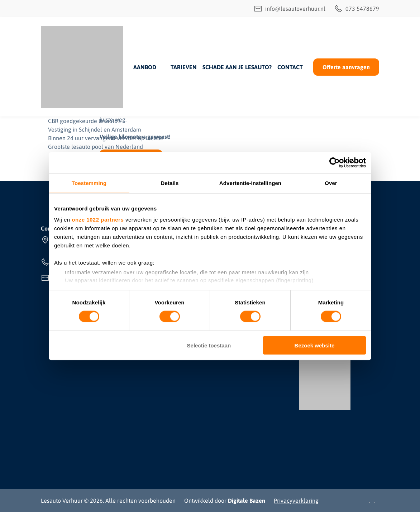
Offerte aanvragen (346, 67)
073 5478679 (357, 9)
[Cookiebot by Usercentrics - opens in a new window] (335, 163)
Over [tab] (331, 183)
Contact (290, 67)
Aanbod (145, 67)
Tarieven (184, 67)
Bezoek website (315, 345)
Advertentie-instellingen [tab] (250, 183)
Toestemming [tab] (89, 183)
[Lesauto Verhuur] (82, 67)
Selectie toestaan (209, 345)
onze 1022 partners (98, 220)
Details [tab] (170, 183)
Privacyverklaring (296, 501)
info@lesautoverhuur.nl (290, 9)
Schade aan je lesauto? (237, 67)
